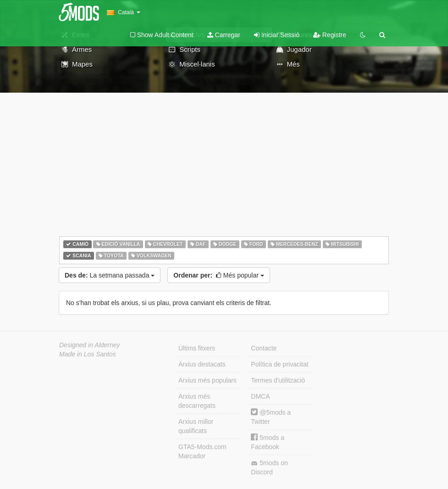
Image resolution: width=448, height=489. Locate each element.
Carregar (224, 35)
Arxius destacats (202, 364)
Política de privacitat (279, 364)
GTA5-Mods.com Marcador (202, 451)
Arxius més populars (207, 380)
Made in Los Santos (88, 354)
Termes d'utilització (278, 380)
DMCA (260, 396)
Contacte (264, 348)
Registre (330, 35)
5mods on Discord (269, 467)
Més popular (218, 275)
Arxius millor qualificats (196, 426)
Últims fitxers (197, 348)
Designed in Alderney (90, 345)
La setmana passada (110, 275)
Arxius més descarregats (197, 401)
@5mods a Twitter (271, 417)
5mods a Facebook (268, 442)
